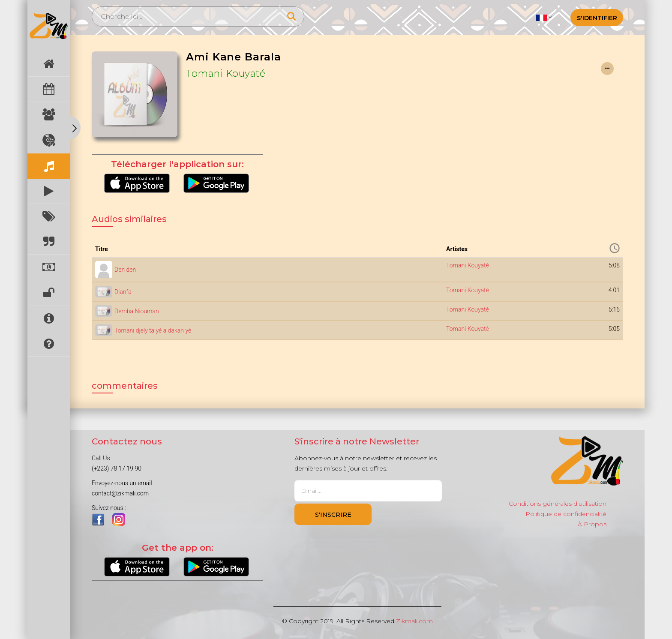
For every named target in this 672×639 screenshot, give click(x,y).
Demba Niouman (137, 311)
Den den (125, 270)
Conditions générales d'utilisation (558, 504)
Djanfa (123, 292)
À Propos (592, 524)
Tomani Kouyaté (226, 73)
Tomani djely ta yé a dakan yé (153, 330)
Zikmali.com (414, 621)
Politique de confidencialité (566, 514)
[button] (544, 17)
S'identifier (597, 18)
